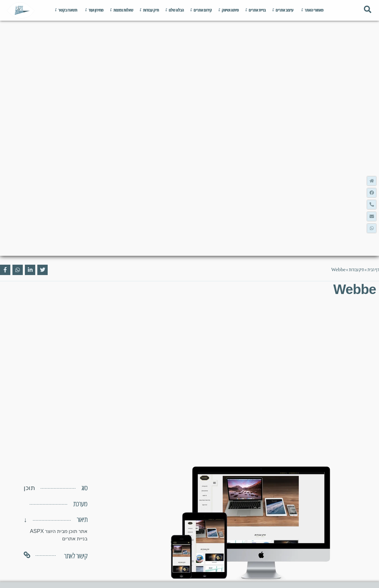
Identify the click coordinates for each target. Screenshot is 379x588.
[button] (19, 504)
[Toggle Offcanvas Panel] (368, 10)
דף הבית (373, 270)
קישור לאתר (76, 556)
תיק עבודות (356, 270)
